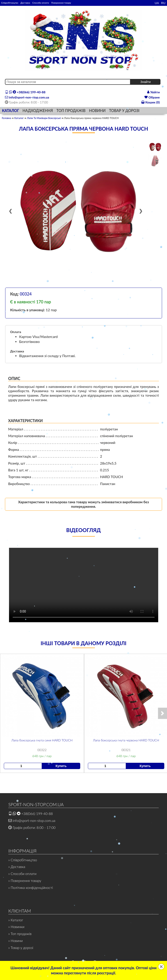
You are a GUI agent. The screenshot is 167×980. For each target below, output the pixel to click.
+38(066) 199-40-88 (25, 92)
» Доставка (17, 867)
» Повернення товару (25, 881)
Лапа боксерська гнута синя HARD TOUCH (42, 740)
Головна (6, 118)
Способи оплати (41, 3)
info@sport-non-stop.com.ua (27, 97)
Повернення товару (61, 3)
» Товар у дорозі (21, 948)
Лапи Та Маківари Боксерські (44, 118)
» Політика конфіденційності (31, 888)
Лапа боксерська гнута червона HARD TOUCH (126, 740)
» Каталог (16, 920)
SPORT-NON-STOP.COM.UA (36, 804)
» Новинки (16, 927)
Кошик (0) (150, 102)
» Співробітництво (23, 860)
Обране (152, 97)
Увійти (153, 92)
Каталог (19, 118)
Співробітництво (10, 3)
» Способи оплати (22, 874)
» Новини (16, 941)
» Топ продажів (20, 934)
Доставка (25, 3)
